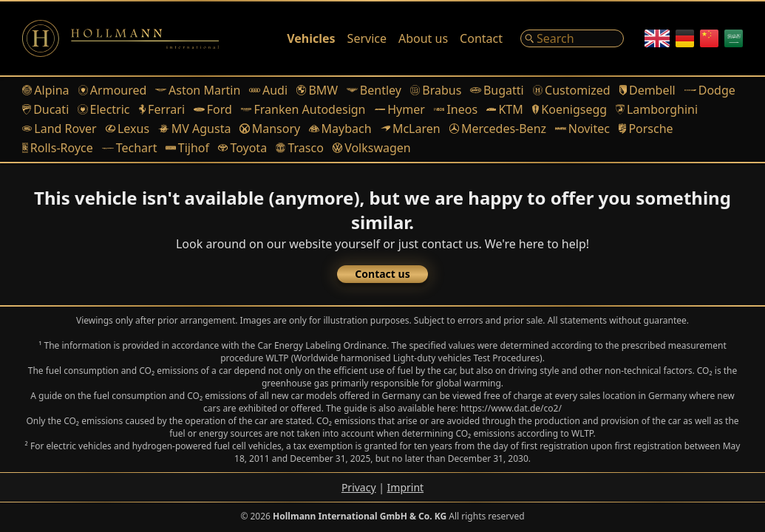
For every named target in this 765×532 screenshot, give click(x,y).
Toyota (242, 148)
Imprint (406, 487)
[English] (657, 38)
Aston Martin (198, 90)
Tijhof (187, 148)
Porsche (646, 129)
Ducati (45, 109)
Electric (103, 109)
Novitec (582, 129)
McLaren (411, 129)
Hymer (400, 109)
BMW (317, 90)
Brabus (436, 90)
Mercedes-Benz (498, 129)
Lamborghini (657, 109)
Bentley (374, 90)
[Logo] (120, 38)
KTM (505, 109)
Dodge (710, 90)
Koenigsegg (569, 109)
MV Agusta (194, 129)
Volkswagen (372, 148)
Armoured (113, 90)
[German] (685, 38)
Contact (481, 38)
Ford (213, 109)
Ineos (456, 109)
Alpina (46, 90)
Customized (572, 90)
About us (423, 38)
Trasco (300, 148)
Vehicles (311, 38)
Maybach (340, 129)
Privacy (359, 487)
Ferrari (162, 109)
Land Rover (59, 129)
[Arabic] (734, 38)
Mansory (270, 129)
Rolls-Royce (58, 148)
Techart (130, 148)
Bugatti (497, 90)
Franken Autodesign (303, 109)
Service (367, 38)
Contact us (382, 274)
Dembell (647, 90)
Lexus (127, 129)
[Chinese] (709, 38)
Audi (268, 90)
